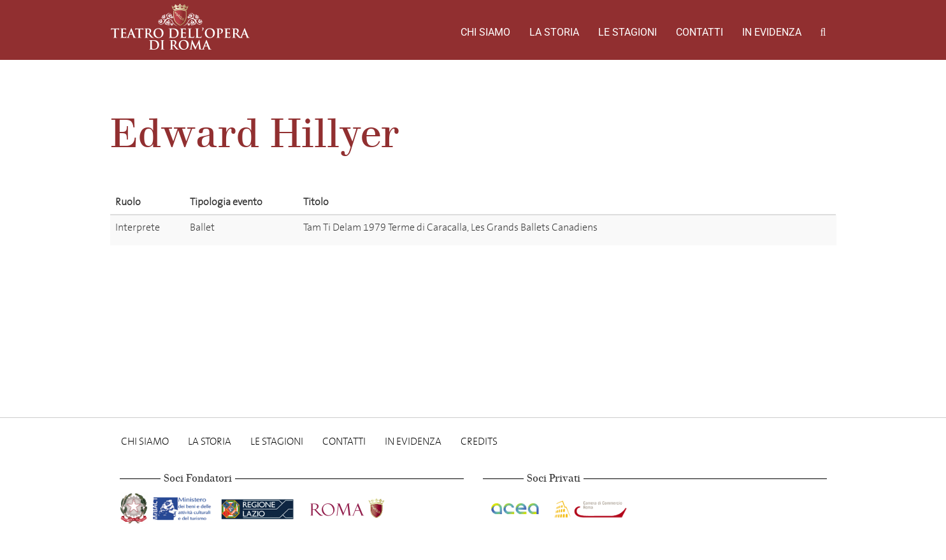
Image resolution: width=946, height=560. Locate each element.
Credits (479, 441)
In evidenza (772, 32)
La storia (554, 32)
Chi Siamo (485, 32)
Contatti (699, 32)
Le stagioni (627, 32)
